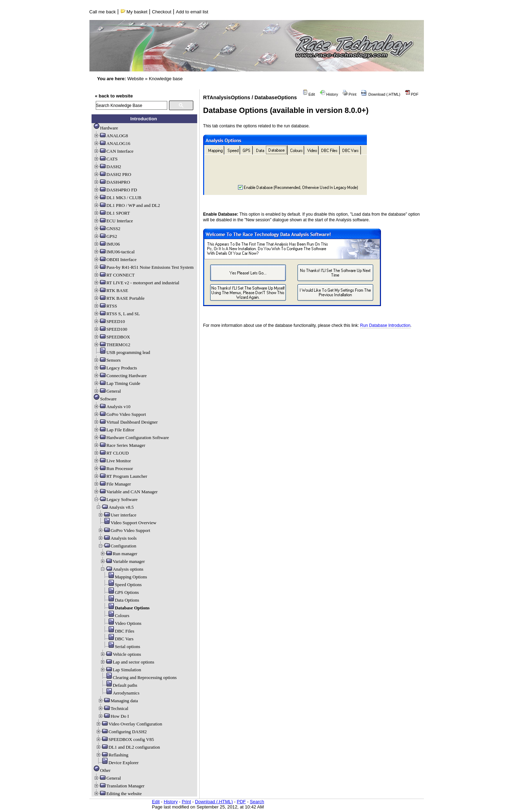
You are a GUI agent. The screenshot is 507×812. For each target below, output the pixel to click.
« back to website (114, 96)
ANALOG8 (111, 136)
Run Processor (113, 468)
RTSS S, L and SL (117, 314)
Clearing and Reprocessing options (138, 677)
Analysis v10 (112, 407)
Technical (113, 708)
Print (349, 94)
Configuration (117, 546)
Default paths (119, 685)
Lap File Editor (114, 430)
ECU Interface (113, 221)
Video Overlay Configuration (129, 724)
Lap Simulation (121, 670)
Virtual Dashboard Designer (126, 422)
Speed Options (122, 585)
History (329, 94)
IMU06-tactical (114, 252)
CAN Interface (114, 151)
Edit (309, 94)
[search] (132, 105)
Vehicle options (121, 654)
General (107, 391)
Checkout (162, 12)
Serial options (121, 646)
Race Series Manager (119, 445)
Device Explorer (117, 763)
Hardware (106, 128)
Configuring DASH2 (121, 732)
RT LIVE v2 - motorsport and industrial (136, 283)
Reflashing (112, 755)
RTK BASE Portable (119, 298)
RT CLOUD (111, 453)
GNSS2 (107, 229)
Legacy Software (115, 499)
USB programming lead (122, 352)
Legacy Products (115, 368)
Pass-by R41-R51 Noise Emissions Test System (144, 267)
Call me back (103, 12)
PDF (412, 94)
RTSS (105, 306)
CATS (106, 159)
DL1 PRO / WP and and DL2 (127, 205)
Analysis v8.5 (115, 507)
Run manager (119, 554)
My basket (134, 12)
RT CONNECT (114, 275)
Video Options (122, 623)
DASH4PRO (112, 182)
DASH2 (107, 167)
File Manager (112, 484)
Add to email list (192, 12)
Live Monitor (112, 461)
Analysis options (122, 569)
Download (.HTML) (381, 94)
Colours (116, 616)
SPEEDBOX (112, 337)
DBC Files (118, 631)
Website (135, 79)
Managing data (118, 701)
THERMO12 (112, 345)
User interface (117, 515)
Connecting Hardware (120, 376)
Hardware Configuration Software (131, 437)
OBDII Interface (115, 259)
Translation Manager (119, 786)
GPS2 (105, 236)
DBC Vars (118, 639)
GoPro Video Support (120, 414)
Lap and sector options (127, 662)
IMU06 (107, 244)
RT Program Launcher (120, 476)
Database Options (126, 608)
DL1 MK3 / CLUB (117, 198)
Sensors (107, 360)
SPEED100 (110, 329)
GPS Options (120, 592)
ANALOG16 (112, 143)
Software (105, 399)
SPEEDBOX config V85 (125, 739)
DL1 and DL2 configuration (128, 747)
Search (257, 802)
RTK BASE (111, 290)
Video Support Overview (127, 523)
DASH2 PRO (112, 174)
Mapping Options (124, 577)
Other (102, 770)
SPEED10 (109, 321)
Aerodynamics (120, 693)
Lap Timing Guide (117, 383)
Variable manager (122, 561)
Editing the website (118, 794)
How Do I (113, 716)
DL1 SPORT (112, 213)
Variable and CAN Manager (126, 492)
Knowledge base (166, 79)
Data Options (121, 600)
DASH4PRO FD (115, 190)
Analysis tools (117, 538)
